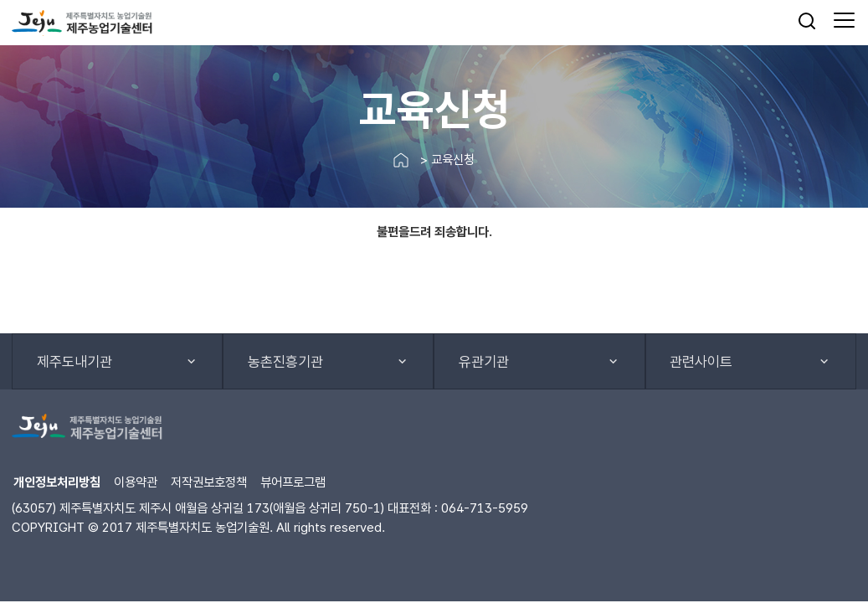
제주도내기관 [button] (74, 362)
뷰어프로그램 (293, 482)
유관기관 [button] (484, 362)
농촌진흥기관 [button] (285, 362)
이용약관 (136, 482)
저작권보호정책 (209, 482)
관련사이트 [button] (701, 362)
